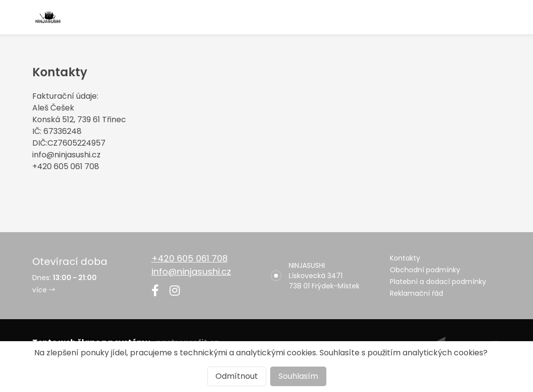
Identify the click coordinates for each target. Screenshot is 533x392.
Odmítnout (237, 376)
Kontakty (405, 258)
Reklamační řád (416, 293)
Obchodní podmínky (425, 270)
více (43, 290)
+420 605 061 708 (190, 258)
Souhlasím (298, 376)
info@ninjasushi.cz (191, 272)
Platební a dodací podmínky (438, 282)
